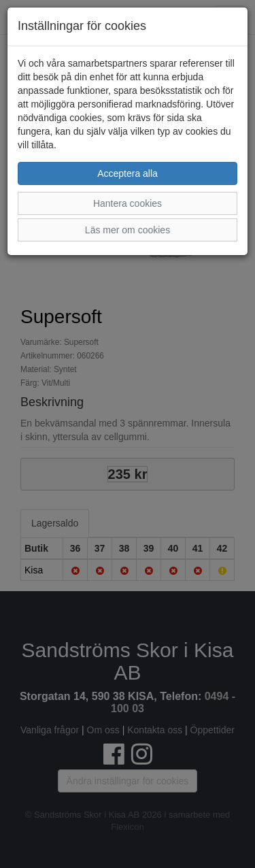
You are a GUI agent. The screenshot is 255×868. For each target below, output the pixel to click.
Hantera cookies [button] (128, 203)
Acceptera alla (128, 173)
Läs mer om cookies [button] (128, 230)
